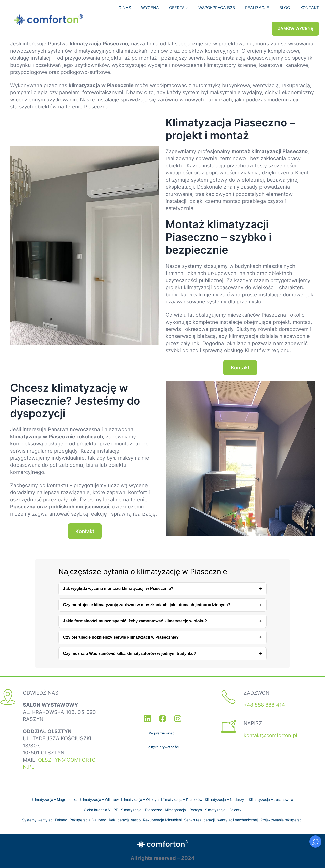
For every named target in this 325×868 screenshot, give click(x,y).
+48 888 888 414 (264, 705)
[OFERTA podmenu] (187, 8)
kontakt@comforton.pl (270, 735)
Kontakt (240, 368)
